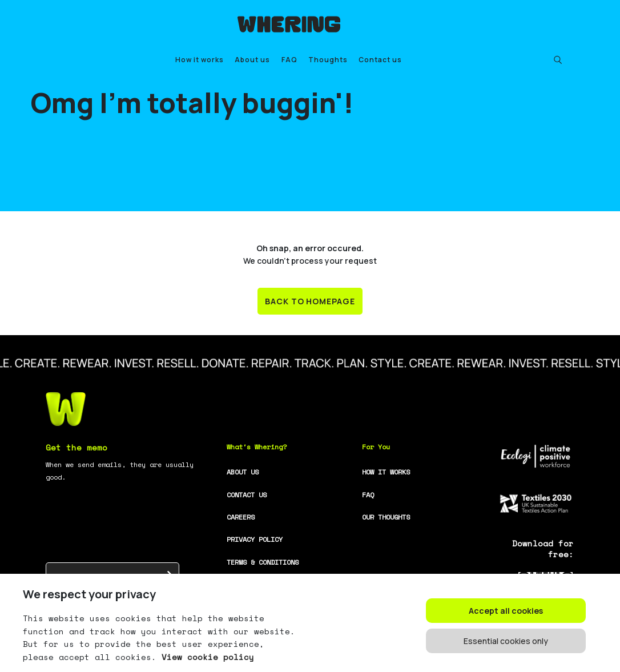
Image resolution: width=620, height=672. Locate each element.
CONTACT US (247, 495)
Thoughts (328, 60)
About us (252, 60)
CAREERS (241, 517)
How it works (200, 60)
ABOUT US (243, 472)
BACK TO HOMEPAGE (310, 301)
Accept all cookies (506, 611)
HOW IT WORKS (386, 472)
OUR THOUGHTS (386, 517)
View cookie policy (205, 657)
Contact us (380, 60)
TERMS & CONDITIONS (263, 562)
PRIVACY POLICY (255, 539)
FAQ (289, 60)
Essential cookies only (506, 641)
